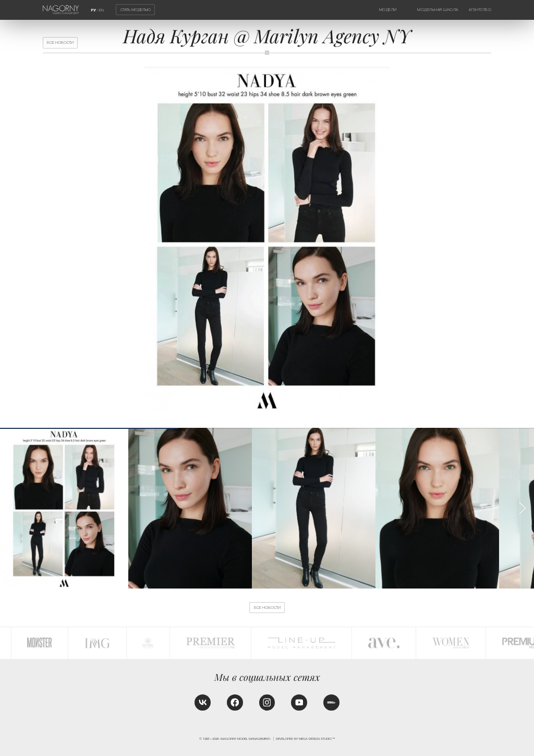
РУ (93, 10)
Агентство (480, 10)
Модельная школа (438, 10)
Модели (388, 10)
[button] (522, 508)
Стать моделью (136, 10)
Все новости (60, 43)
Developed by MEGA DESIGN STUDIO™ (305, 739)
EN (101, 10)
